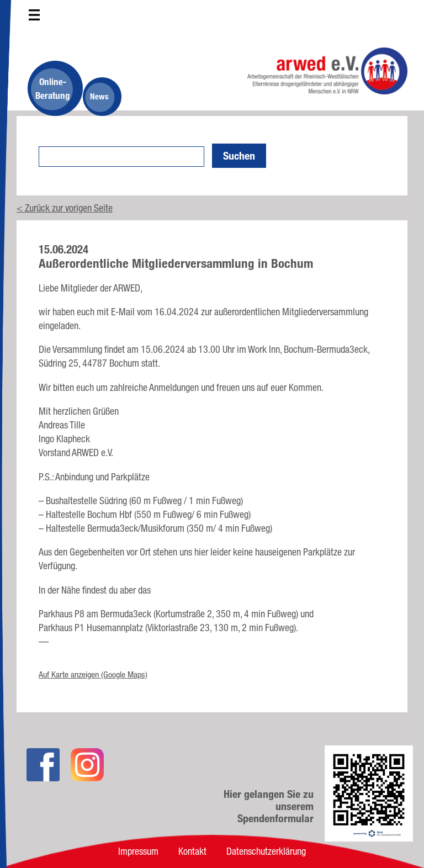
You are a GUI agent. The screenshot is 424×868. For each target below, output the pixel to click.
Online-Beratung (53, 88)
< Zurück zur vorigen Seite (65, 208)
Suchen (239, 156)
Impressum (138, 851)
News (99, 96)
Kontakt (192, 851)
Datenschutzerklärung (266, 851)
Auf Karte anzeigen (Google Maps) (93, 674)
